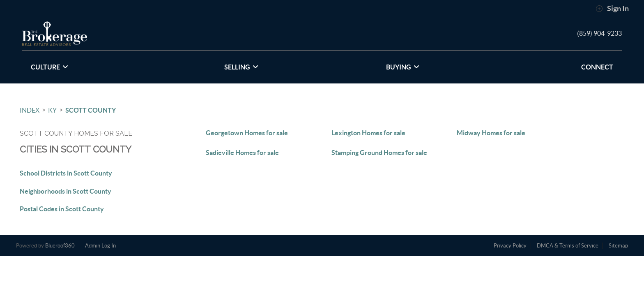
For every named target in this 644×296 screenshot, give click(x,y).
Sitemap (618, 246)
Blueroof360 (60, 246)
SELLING (241, 67)
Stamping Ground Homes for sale (379, 153)
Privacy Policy (510, 246)
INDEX (30, 110)
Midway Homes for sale (491, 133)
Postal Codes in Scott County (62, 209)
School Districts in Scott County (66, 173)
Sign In (612, 9)
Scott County (91, 110)
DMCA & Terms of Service (568, 246)
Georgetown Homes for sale (247, 133)
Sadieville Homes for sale (242, 153)
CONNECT (597, 67)
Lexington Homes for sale (368, 133)
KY (52, 110)
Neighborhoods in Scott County (66, 191)
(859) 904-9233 (599, 33)
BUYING (403, 67)
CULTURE (49, 67)
